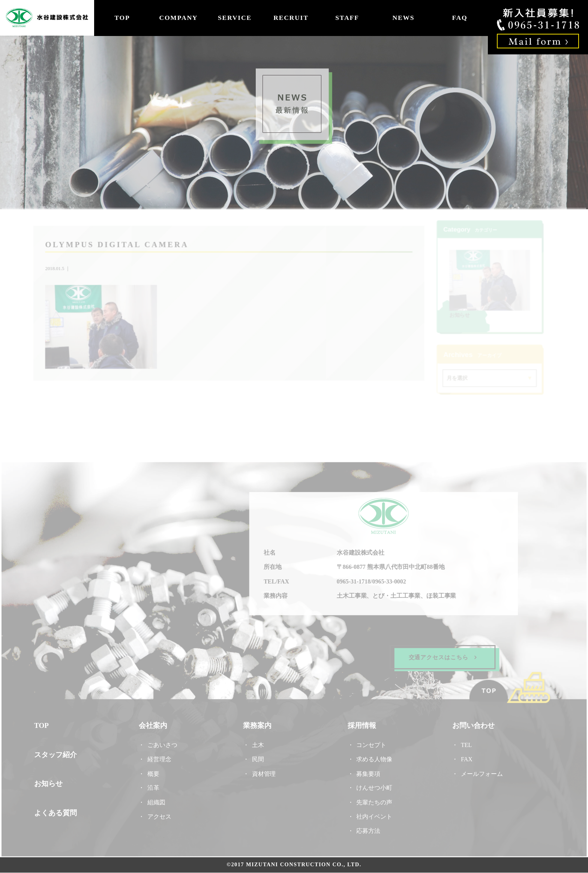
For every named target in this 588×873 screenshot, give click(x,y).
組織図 (158, 800)
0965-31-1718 (353, 582)
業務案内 (258, 725)
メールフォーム (480, 772)
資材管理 (264, 772)
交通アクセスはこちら (441, 657)
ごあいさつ (164, 744)
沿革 (155, 787)
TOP (122, 18)
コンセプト (370, 744)
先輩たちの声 (373, 800)
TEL (467, 744)
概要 (155, 772)
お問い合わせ (471, 725)
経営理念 (161, 758)
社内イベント (373, 815)
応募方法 (367, 829)
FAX (465, 758)
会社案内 (155, 725)
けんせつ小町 (373, 787)
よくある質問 (58, 811)
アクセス (161, 815)
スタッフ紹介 (58, 754)
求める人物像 (373, 758)
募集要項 (367, 772)
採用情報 (361, 725)
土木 (258, 744)
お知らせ (458, 315)
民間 (258, 758)
